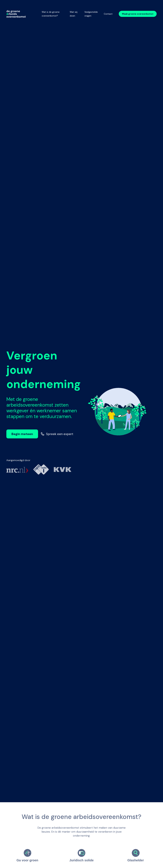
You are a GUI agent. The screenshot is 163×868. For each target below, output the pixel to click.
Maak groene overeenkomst (138, 14)
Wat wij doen (74, 14)
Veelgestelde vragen (91, 14)
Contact (108, 14)
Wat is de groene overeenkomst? (51, 14)
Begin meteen (22, 434)
